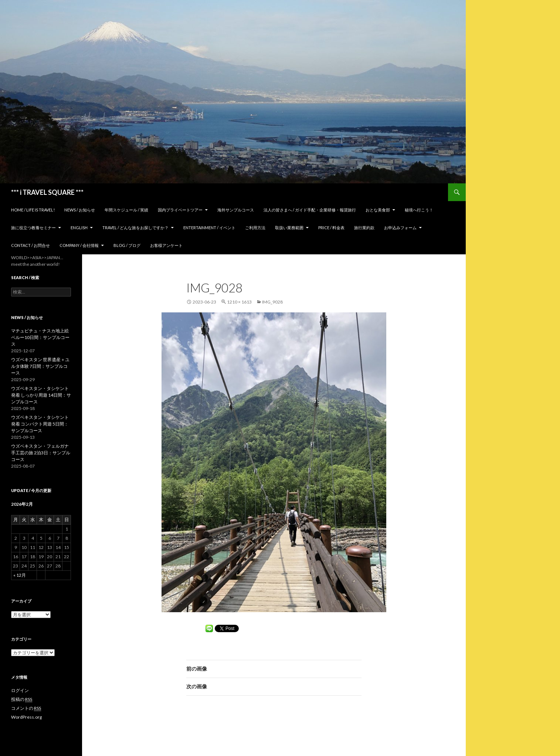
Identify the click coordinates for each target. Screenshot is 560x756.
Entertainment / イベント (209, 228)
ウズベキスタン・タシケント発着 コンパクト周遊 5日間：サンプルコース (40, 424)
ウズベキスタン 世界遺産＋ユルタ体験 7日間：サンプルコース (40, 366)
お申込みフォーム (400, 228)
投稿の (22, 699)
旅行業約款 (364, 228)
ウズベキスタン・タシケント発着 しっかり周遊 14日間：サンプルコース (41, 395)
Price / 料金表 (331, 228)
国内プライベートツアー (180, 210)
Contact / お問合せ (30, 245)
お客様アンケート (166, 245)
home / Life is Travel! (33, 210)
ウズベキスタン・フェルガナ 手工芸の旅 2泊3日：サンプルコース (41, 453)
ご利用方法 (255, 228)
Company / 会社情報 (79, 245)
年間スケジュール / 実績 (126, 210)
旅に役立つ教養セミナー (33, 228)
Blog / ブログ (127, 245)
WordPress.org (26, 717)
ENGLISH (79, 228)
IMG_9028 (272, 302)
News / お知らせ (80, 210)
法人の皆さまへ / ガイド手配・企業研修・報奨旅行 (310, 210)
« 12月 (20, 575)
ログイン (20, 690)
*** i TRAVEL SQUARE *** (47, 192)
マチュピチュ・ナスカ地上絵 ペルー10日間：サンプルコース (40, 337)
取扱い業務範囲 (289, 228)
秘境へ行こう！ (419, 210)
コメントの (26, 708)
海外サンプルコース (236, 210)
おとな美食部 (378, 210)
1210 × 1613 (239, 302)
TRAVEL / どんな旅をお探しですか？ (135, 228)
